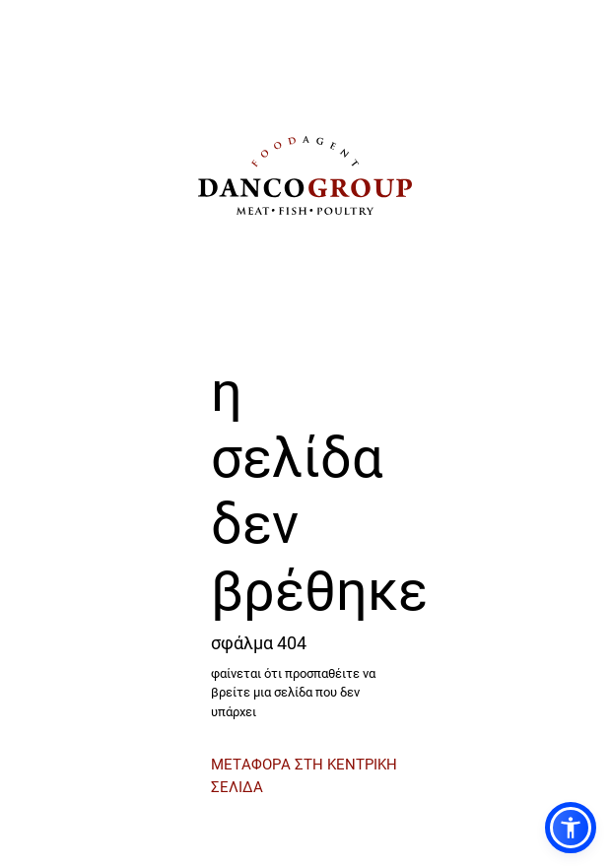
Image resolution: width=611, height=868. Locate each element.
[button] (571, 828)
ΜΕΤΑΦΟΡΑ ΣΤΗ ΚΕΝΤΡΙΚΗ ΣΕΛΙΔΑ (304, 775)
